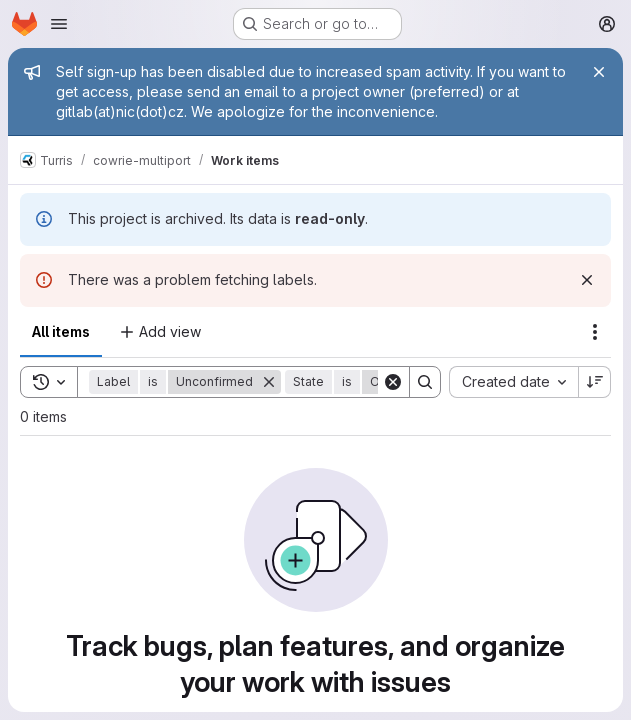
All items (61, 331)
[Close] (599, 72)
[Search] (425, 382)
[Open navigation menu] (59, 24)
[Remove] (269, 382)
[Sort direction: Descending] (595, 382)
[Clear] (393, 382)
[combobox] (513, 382)
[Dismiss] (587, 280)
